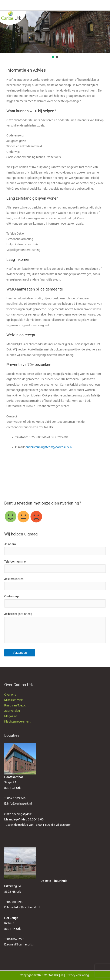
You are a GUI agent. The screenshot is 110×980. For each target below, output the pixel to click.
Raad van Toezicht (16, 705)
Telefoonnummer (55, 566)
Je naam (55, 549)
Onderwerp (55, 601)
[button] (53, 57)
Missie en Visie (14, 700)
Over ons (10, 695)
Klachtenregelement (17, 721)
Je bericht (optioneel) (55, 629)
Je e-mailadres (55, 584)
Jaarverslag (12, 711)
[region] (55, 35)
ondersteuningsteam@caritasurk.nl (49, 447)
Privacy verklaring (77, 975)
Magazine (11, 716)
